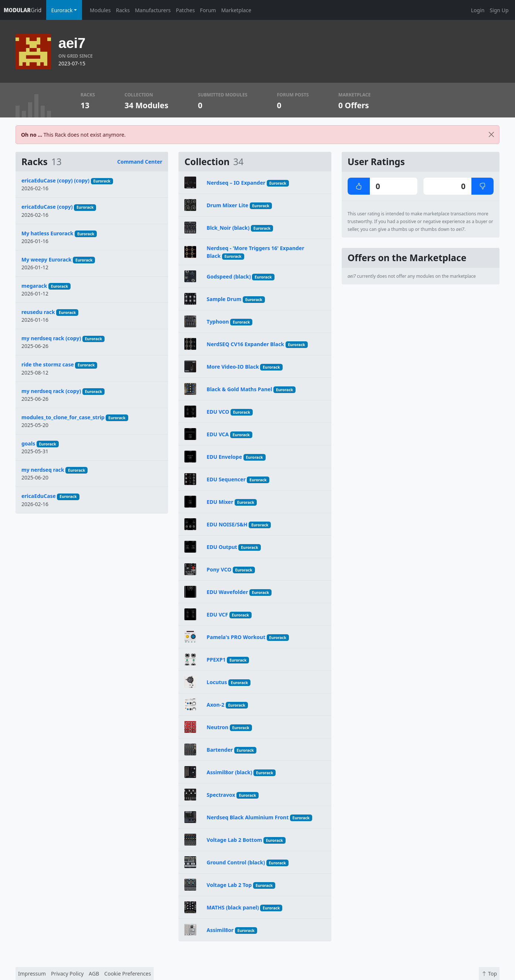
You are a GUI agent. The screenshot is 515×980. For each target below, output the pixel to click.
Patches (185, 10)
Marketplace (236, 10)
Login (478, 10)
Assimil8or (220, 930)
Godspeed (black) (229, 276)
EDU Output (222, 547)
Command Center (140, 162)
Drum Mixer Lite (227, 205)
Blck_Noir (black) (228, 228)
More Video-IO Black (233, 367)
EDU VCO (218, 412)
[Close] (491, 135)
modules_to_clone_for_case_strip (63, 417)
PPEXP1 (216, 660)
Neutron (217, 727)
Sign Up (499, 10)
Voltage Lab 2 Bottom (234, 840)
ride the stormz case (48, 364)
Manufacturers (153, 10)
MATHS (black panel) (233, 907)
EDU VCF (217, 614)
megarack (34, 286)
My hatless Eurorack (47, 233)
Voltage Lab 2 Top (229, 885)
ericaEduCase (39, 496)
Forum (208, 10)
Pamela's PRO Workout (236, 637)
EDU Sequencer (226, 479)
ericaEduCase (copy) (47, 207)
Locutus (217, 682)
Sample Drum (224, 299)
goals (28, 443)
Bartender (220, 750)
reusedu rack (38, 312)
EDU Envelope (224, 457)
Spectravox (221, 795)
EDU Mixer (220, 502)
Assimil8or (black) (229, 772)
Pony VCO (219, 569)
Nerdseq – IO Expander (236, 183)
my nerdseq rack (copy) (51, 338)
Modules (100, 10)
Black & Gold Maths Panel (239, 389)
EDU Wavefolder (227, 592)
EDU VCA (218, 434)
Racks (123, 10)
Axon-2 (215, 705)
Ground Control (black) (236, 862)
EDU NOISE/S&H (227, 524)
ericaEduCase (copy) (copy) (55, 180)
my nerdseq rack (43, 470)
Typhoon (218, 322)
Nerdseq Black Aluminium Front (248, 817)
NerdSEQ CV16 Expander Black (245, 344)
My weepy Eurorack (47, 259)
